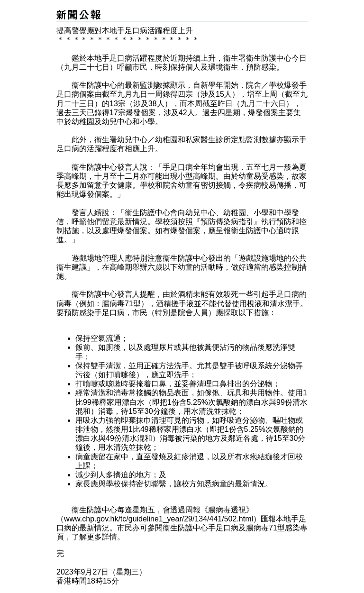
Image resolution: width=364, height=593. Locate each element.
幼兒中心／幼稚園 (147, 140)
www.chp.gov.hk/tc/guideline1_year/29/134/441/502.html (159, 519)
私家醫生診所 (208, 140)
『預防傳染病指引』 (227, 222)
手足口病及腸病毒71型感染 (254, 528)
